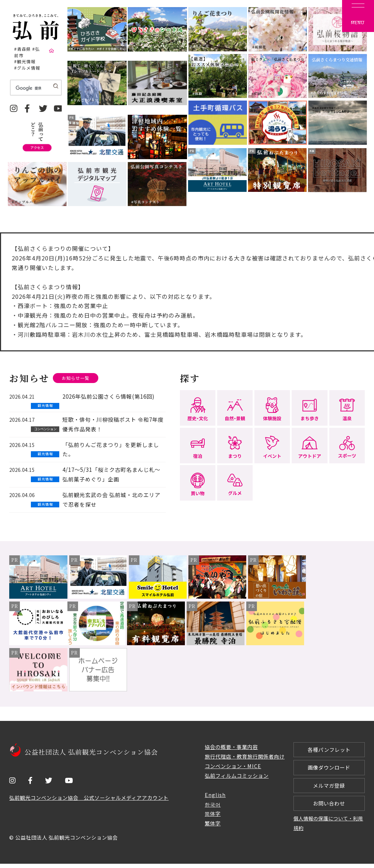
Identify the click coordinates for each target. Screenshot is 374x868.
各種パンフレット (329, 750)
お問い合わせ (329, 807)
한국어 (213, 805)
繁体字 (213, 824)
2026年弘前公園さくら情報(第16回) (108, 397)
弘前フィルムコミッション (237, 776)
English (215, 795)
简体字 (213, 814)
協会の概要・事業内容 (231, 747)
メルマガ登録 (329, 788)
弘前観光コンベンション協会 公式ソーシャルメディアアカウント (89, 798)
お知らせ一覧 (77, 378)
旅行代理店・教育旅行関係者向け (245, 757)
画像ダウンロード (329, 769)
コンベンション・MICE (233, 766)
